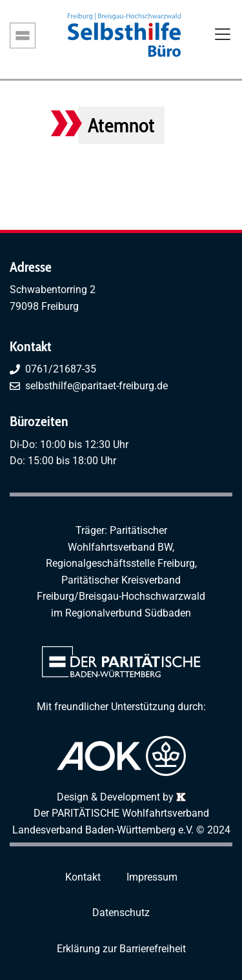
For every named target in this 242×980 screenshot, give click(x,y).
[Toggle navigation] (223, 36)
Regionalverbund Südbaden (128, 613)
